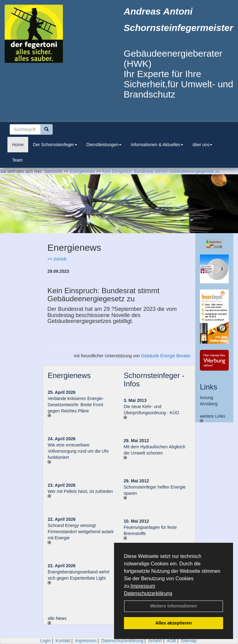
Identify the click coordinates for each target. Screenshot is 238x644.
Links (209, 387)
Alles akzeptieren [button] (174, 623)
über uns (202, 145)
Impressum (143, 586)
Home (18, 145)
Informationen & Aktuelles (157, 145)
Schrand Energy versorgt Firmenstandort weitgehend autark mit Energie (81, 532)
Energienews (69, 375)
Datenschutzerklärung (148, 593)
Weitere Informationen (174, 606)
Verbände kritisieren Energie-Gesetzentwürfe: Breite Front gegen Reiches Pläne (76, 405)
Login (45, 641)
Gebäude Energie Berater (166, 356)
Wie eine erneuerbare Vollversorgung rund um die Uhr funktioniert (78, 451)
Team (17, 160)
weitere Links (213, 418)
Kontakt (63, 641)
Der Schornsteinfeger (55, 145)
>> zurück (57, 259)
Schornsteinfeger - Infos (154, 379)
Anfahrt (155, 641)
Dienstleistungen (104, 145)
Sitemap (189, 641)
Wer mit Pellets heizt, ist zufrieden (80, 491)
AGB (171, 641)
